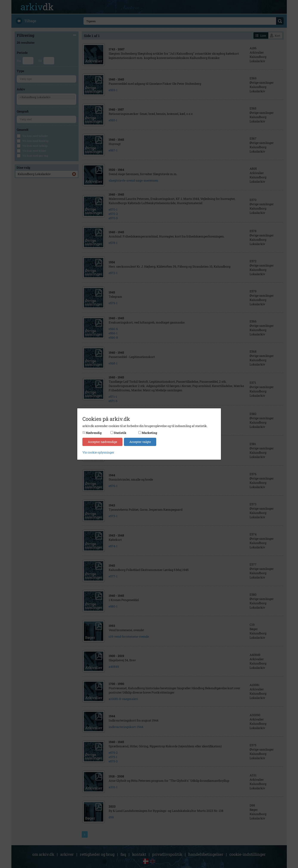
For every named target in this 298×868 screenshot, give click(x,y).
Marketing (149, 433)
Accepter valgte (140, 442)
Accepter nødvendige (102, 442)
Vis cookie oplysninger (98, 452)
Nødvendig (94, 433)
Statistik (120, 433)
